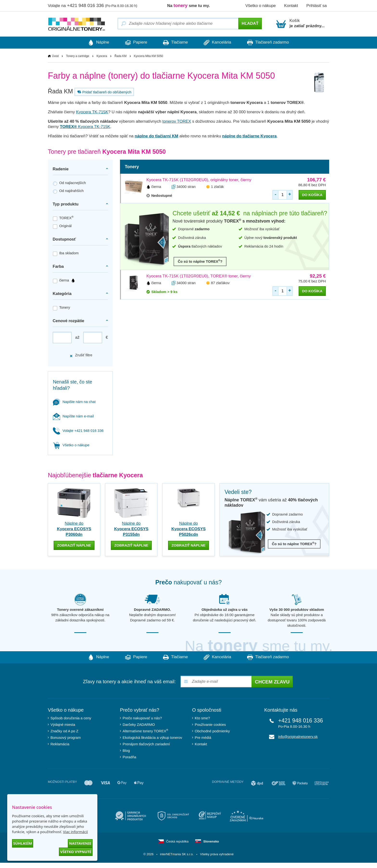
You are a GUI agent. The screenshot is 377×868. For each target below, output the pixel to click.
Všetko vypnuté (76, 852)
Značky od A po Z (64, 731)
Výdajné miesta (63, 724)
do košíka (312, 195)
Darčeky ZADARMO (139, 724)
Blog (126, 750)
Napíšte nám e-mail (73, 416)
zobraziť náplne (74, 545)
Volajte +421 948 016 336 (78, 431)
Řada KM (120, 56)
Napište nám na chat (74, 402)
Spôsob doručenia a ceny (71, 718)
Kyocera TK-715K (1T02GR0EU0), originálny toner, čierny (199, 180)
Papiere (135, 43)
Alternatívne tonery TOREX (145, 731)
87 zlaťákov (220, 283)
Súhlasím (23, 843)
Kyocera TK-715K (92, 112)
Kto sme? (202, 718)
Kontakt (291, 6)
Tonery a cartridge (78, 56)
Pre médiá (203, 737)
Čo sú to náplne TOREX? (200, 261)
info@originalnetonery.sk (298, 737)
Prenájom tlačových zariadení (146, 744)
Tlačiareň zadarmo (270, 43)
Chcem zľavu (272, 682)
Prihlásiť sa (317, 6)
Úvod (55, 56)
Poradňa (129, 757)
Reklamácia (60, 744)
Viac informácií (75, 832)
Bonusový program (66, 737)
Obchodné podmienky (212, 731)
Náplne (97, 43)
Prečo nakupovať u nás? (142, 718)
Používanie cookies (210, 724)
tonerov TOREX (177, 121)
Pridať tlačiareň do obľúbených (104, 92)
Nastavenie (80, 843)
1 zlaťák (217, 187)
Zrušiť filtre (81, 355)
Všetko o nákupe (261, 6)
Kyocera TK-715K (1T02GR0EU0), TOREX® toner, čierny (199, 276)
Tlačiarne (175, 43)
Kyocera (102, 56)
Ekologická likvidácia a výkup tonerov (152, 737)
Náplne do (74, 529)
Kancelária (219, 43)
